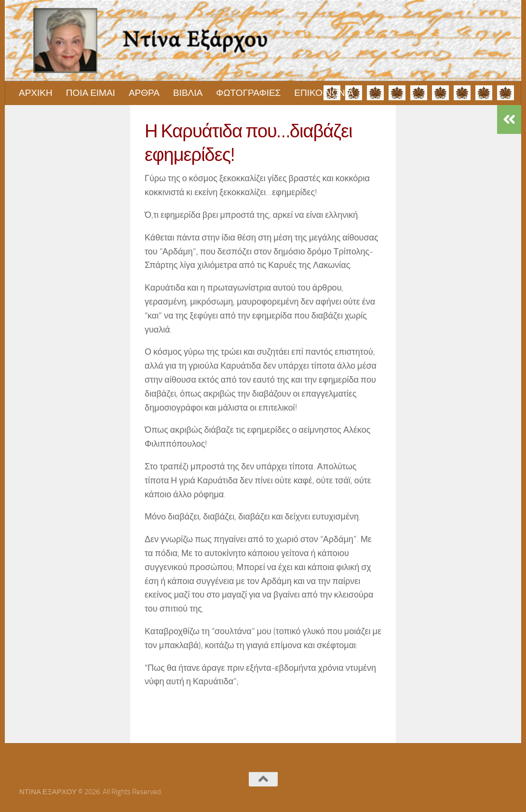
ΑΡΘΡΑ (144, 93)
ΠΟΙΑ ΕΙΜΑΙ (91, 93)
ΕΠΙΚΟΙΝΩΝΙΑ (324, 93)
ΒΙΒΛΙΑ (188, 93)
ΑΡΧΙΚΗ (36, 93)
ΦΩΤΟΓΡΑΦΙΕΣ (248, 93)
